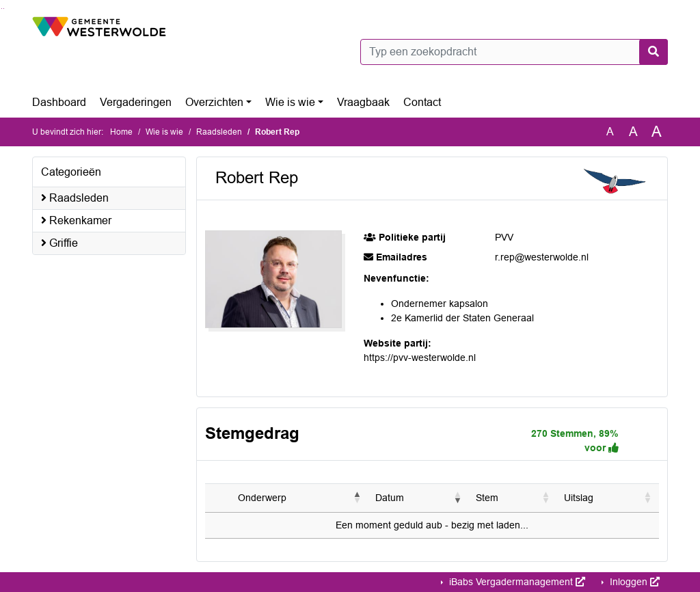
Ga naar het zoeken (2, 9)
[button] (358, 498)
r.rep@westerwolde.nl (542, 257)
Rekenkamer (76, 220)
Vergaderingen (136, 102)
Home (121, 132)
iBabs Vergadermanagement (516, 582)
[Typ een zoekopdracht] (514, 52)
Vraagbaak (363, 102)
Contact (422, 102)
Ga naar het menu (4, 9)
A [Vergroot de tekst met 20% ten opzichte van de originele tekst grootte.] (633, 132)
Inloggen (633, 582)
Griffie (59, 243)
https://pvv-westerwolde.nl (420, 358)
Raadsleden (219, 132)
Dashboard (59, 102)
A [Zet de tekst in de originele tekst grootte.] (610, 132)
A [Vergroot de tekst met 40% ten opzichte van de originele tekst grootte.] (657, 132)
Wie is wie (290, 102)
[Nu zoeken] (654, 52)
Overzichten (214, 102)
